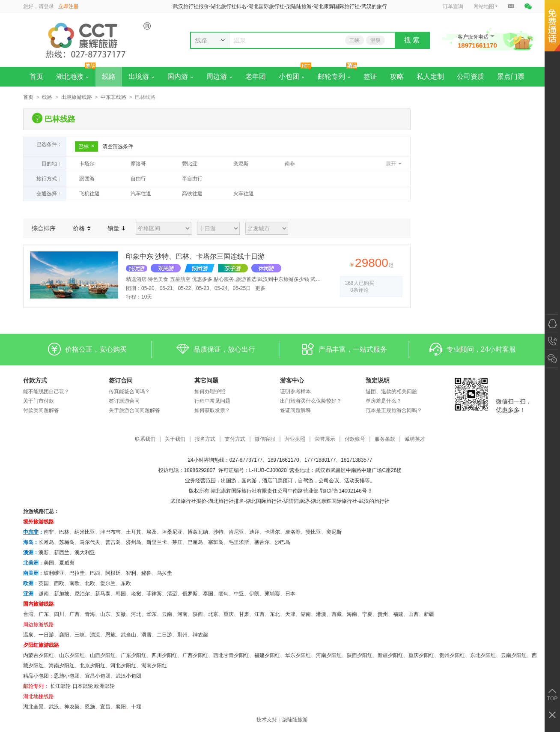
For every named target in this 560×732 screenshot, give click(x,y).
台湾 (28, 614)
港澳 (321, 614)
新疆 (429, 614)
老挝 (136, 594)
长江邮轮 (60, 686)
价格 (82, 228)
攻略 (397, 76)
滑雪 (146, 635)
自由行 (138, 179)
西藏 (337, 614)
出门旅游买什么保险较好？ (311, 401)
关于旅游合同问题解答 (134, 410)
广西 (74, 614)
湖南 (306, 614)
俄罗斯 (190, 594)
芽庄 (177, 542)
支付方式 (235, 439)
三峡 (354, 40)
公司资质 (471, 76)
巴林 (86, 146)
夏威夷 (67, 563)
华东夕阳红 (298, 655)
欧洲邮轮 (104, 686)
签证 (370, 76)
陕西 (198, 614)
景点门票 (511, 76)
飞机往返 (89, 194)
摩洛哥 (138, 164)
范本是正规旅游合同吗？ (394, 410)
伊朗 (254, 594)
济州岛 (134, 542)
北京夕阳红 (92, 666)
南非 (290, 164)
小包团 (292, 76)
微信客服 (265, 439)
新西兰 (62, 553)
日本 (290, 594)
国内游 (180, 76)
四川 (59, 614)
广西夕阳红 (195, 655)
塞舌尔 (262, 542)
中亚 (239, 594)
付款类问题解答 (41, 410)
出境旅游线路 (77, 97)
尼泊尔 (82, 594)
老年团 (256, 76)
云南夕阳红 (514, 655)
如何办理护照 (210, 391)
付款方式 (35, 380)
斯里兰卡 (157, 542)
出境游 (141, 76)
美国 (49, 563)
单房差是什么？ (384, 401)
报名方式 (205, 439)
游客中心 (292, 380)
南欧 (74, 583)
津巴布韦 (110, 532)
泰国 (208, 594)
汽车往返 (141, 194)
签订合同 (121, 380)
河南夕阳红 (329, 655)
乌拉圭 (164, 573)
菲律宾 (154, 594)
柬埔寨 (272, 594)
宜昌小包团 (98, 676)
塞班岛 (216, 542)
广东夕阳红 (134, 655)
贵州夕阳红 (452, 655)
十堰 (136, 707)
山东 (105, 614)
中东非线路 (113, 97)
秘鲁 (146, 573)
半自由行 (192, 179)
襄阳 (64, 635)
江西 (259, 614)
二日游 (164, 635)
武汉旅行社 (183, 501)
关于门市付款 (39, 401)
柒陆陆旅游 (295, 720)
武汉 (54, 707)
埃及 (152, 532)
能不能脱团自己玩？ (46, 391)
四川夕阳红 (164, 655)
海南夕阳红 (62, 666)
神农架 (200, 635)
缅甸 (223, 594)
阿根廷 (113, 573)
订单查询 (453, 6)
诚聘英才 (415, 439)
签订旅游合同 (124, 401)
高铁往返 (192, 194)
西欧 (59, 583)
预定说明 (378, 380)
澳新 (44, 553)
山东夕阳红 (72, 655)
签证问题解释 (295, 410)
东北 (275, 614)
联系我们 (145, 439)
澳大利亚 (85, 553)
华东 (152, 614)
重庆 (229, 614)
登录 (49, 6)
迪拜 (254, 532)
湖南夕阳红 (154, 666)
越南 (44, 594)
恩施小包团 (67, 676)
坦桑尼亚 (172, 532)
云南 (167, 614)
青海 (90, 614)
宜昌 (105, 707)
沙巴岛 (283, 542)
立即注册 (69, 6)
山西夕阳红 (103, 655)
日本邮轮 (83, 686)
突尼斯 (241, 164)
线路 (109, 76)
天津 (290, 614)
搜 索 (412, 40)
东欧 (126, 583)
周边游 (219, 76)
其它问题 (206, 380)
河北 (136, 614)
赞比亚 (190, 164)
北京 (213, 614)
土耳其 (134, 532)
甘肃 (244, 614)
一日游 (46, 635)
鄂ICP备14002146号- (344, 491)
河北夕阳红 (123, 666)
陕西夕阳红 (360, 655)
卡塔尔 (87, 164)
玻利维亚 (54, 573)
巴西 (95, 573)
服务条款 (385, 439)
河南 (182, 614)
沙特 (218, 532)
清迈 (172, 594)
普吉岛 (113, 542)
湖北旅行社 (221, 501)
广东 (44, 614)
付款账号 (355, 439)
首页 (36, 76)
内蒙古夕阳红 (39, 655)
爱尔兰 (108, 583)
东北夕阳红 (483, 655)
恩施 (110, 635)
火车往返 (244, 194)
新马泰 (103, 594)
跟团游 (87, 179)
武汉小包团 (128, 676)
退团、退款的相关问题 (391, 391)
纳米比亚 (85, 532)
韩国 (121, 594)
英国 (44, 583)
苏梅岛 (67, 542)
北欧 (90, 583)
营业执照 (295, 439)
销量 (116, 228)
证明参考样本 (295, 391)
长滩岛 (46, 542)
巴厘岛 (195, 542)
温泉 (375, 40)
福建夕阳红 (267, 655)
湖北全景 (33, 707)
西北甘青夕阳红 (231, 655)
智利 (131, 573)
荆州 (182, 635)
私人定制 (430, 76)
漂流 (95, 635)
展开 (391, 164)
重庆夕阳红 (421, 655)
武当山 (128, 635)
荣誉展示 (325, 439)
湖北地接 (73, 76)
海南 (352, 614)
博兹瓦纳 (198, 532)
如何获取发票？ (212, 410)
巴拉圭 (77, 573)
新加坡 (62, 594)
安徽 (121, 614)
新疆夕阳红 (390, 655)
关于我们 (175, 439)
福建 (398, 614)
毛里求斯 (239, 542)
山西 (414, 614)
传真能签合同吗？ (129, 391)
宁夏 (367, 614)
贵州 (383, 614)
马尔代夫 (90, 542)
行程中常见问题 (212, 401)
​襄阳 (121, 707)
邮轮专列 (334, 76)
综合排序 (44, 228)
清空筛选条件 (118, 146)
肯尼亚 (236, 532)
